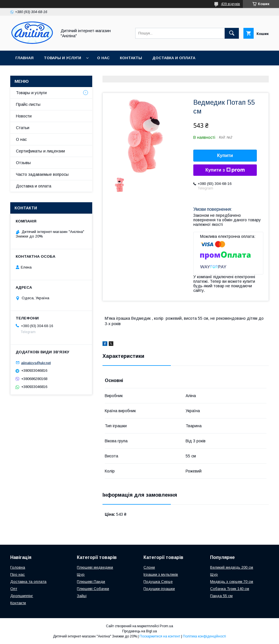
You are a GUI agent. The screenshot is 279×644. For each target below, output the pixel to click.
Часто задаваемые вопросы (42, 174)
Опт (14, 589)
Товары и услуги (62, 58)
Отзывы (23, 163)
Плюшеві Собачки (93, 589)
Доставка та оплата (28, 582)
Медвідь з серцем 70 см (232, 582)
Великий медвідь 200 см (232, 567)
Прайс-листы (28, 104)
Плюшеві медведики (95, 567)
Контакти (18, 603)
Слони (149, 567)
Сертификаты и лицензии (40, 151)
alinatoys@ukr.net (36, 363)
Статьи (23, 128)
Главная (24, 58)
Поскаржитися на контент (160, 636)
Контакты (131, 58)
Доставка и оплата (174, 58)
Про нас (18, 574)
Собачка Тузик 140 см (230, 589)
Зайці (82, 596)
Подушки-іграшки (159, 589)
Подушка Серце (158, 582)
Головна (18, 567)
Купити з (225, 170)
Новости (24, 116)
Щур (81, 574)
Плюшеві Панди (91, 582)
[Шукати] (232, 33)
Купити (225, 155)
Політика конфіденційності (204, 636)
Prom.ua (166, 626)
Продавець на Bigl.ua (139, 631)
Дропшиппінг (22, 596)
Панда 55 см (221, 596)
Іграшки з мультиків (161, 574)
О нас (103, 58)
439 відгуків (230, 4)
